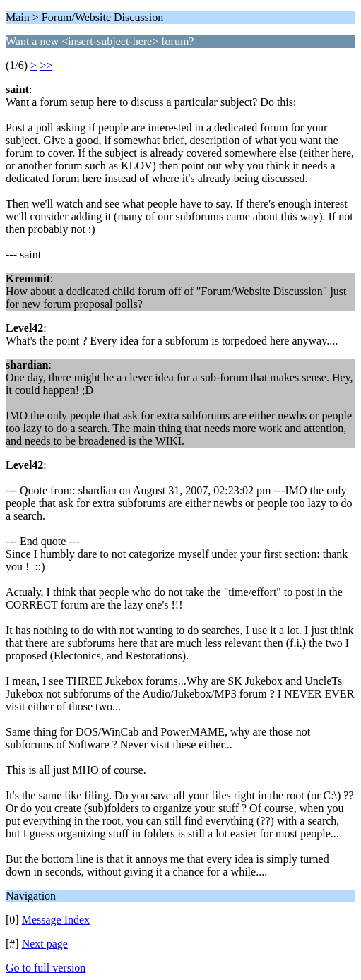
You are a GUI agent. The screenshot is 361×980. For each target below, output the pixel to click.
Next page (45, 944)
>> (46, 65)
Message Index (56, 920)
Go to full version (46, 968)
